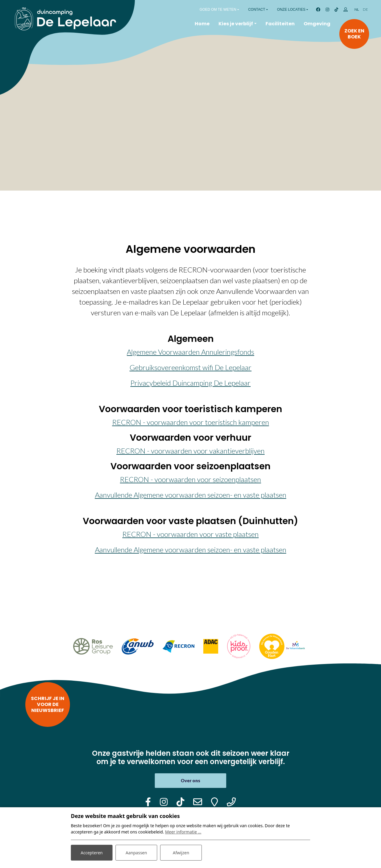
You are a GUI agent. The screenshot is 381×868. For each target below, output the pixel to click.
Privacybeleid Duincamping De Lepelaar (190, 383)
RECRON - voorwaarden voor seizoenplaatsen (190, 479)
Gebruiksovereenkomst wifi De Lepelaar (190, 367)
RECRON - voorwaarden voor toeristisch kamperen (191, 422)
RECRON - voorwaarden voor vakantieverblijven (190, 451)
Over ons (190, 780)
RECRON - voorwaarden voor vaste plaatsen (190, 534)
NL (357, 9)
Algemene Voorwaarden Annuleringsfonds (190, 352)
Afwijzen (181, 853)
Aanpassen (136, 853)
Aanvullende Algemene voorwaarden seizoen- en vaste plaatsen (191, 495)
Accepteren (92, 853)
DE (365, 9)
